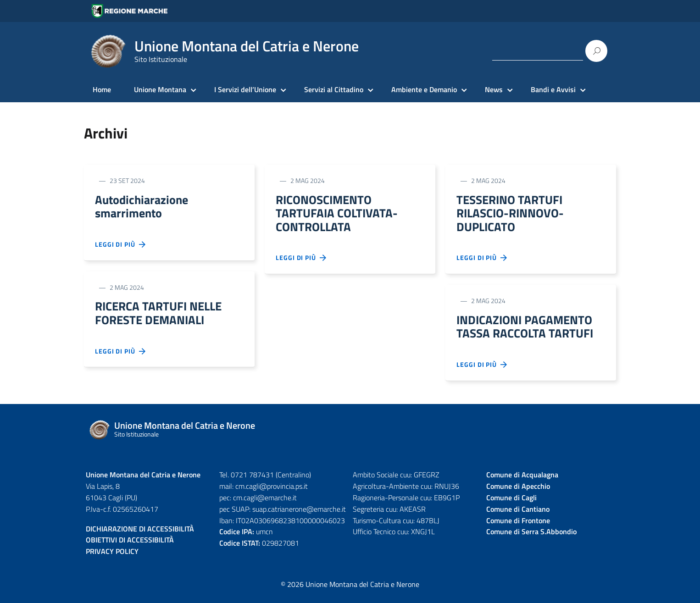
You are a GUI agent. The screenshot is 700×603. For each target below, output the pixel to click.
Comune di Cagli (511, 503)
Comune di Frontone (518, 526)
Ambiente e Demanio (424, 89)
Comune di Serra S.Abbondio (531, 537)
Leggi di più (121, 247)
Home (102, 89)
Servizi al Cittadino (334, 89)
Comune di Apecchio (518, 492)
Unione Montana (160, 89)
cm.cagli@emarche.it (265, 503)
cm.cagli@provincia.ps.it (272, 492)
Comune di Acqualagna (522, 480)
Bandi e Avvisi (553, 89)
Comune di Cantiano (518, 514)
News (494, 89)
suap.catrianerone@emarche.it (299, 514)
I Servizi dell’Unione (245, 89)
